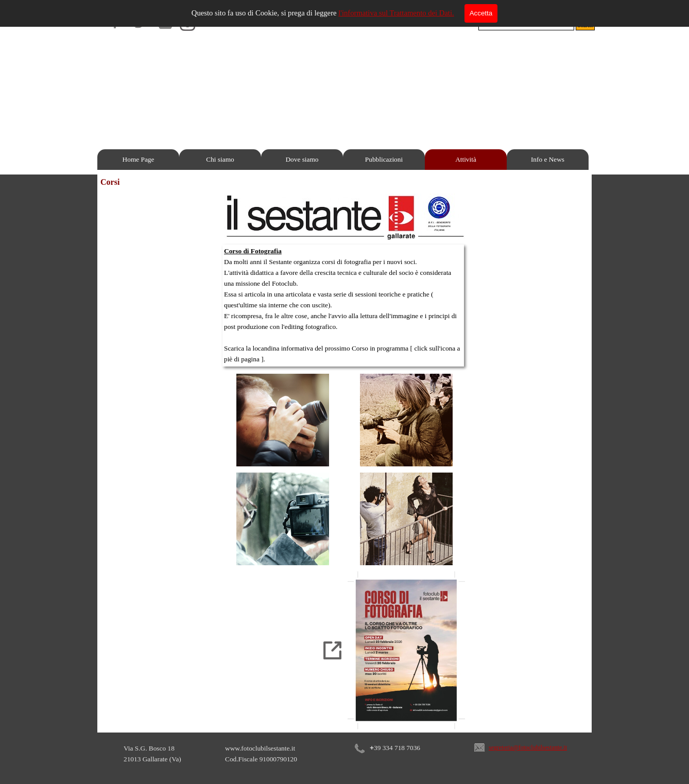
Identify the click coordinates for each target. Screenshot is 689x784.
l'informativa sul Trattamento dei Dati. (396, 13)
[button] (479, 741)
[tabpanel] (343, 306)
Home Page (139, 159)
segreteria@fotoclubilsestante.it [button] (528, 747)
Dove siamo (302, 159)
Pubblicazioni (384, 159)
